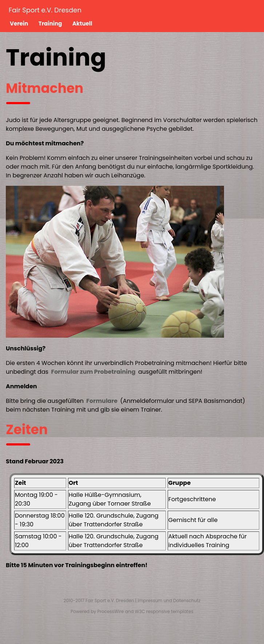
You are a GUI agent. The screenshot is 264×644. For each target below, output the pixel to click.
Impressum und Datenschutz (169, 600)
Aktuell (82, 23)
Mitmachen (45, 88)
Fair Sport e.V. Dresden (45, 10)
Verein (19, 23)
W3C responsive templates (164, 611)
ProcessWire (111, 611)
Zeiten (27, 430)
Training (50, 23)
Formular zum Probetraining (93, 372)
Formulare (102, 401)
